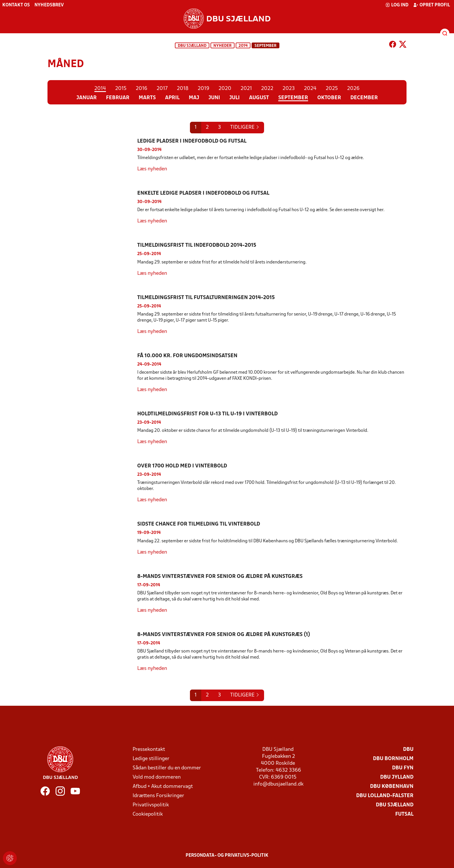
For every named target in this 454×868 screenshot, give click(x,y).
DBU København (392, 787)
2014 (243, 46)
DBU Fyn (403, 768)
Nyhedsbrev (49, 5)
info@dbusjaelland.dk (278, 784)
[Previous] (245, 128)
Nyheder (223, 46)
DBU (408, 750)
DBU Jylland (397, 777)
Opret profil (432, 5)
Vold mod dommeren (157, 777)
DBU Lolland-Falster (385, 796)
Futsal (404, 814)
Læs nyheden (152, 169)
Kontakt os (16, 5)
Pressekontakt (149, 750)
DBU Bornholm (393, 759)
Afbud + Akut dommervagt (163, 787)
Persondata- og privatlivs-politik (227, 856)
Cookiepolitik (148, 814)
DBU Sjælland (192, 46)
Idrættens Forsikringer (158, 796)
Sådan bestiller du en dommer (167, 768)
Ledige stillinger (151, 759)
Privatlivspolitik (151, 805)
